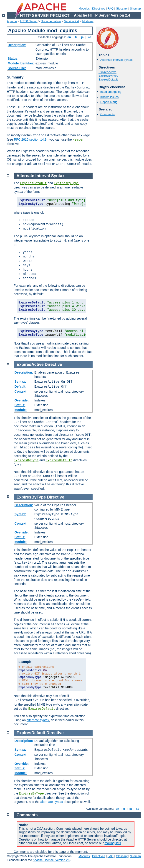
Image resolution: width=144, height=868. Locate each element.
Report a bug (109, 102)
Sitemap (135, 9)
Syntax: (20, 381)
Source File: (17, 68)
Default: (20, 386)
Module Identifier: (21, 63)
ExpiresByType (108, 76)
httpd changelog (111, 92)
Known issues (109, 97)
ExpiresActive (107, 72)
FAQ (111, 9)
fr (76, 37)
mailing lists (113, 843)
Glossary (122, 9)
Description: (17, 45)
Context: (21, 391)
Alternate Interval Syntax (116, 60)
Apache (12, 21)
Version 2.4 (72, 21)
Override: (22, 400)
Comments (107, 114)
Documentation (51, 21)
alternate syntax (38, 720)
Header (78, 140)
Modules (84, 9)
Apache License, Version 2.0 (51, 860)
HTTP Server (29, 21)
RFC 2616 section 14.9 (30, 139)
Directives (99, 9)
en (69, 37)
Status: (13, 59)
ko (89, 37)
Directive (53, 364)
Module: (21, 410)
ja (82, 37)
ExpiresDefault (108, 79)
